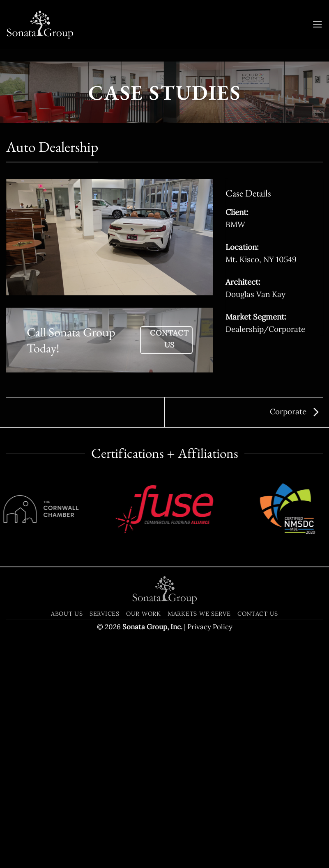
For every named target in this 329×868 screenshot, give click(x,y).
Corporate (294, 411)
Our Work (144, 696)
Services (105, 696)
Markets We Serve (199, 696)
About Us (67, 696)
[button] (317, 25)
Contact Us (258, 696)
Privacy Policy (210, 710)
